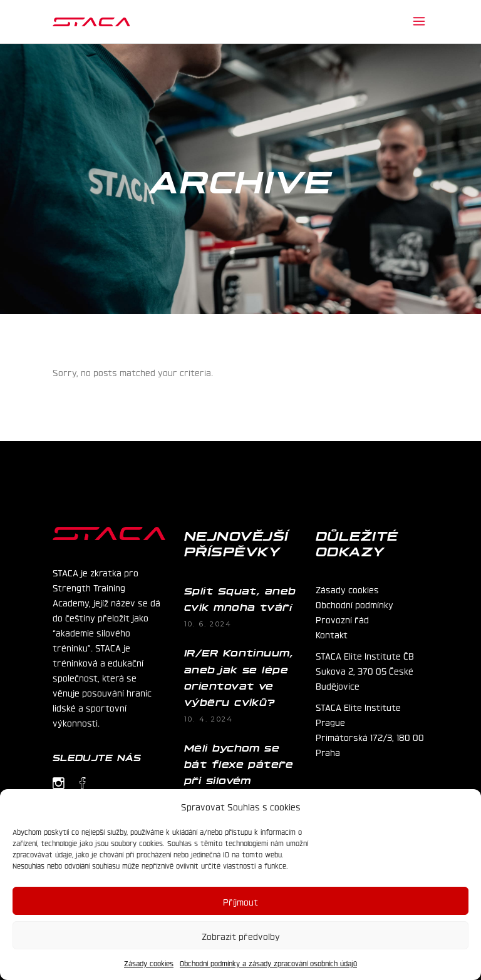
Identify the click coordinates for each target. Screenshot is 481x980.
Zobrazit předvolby (241, 936)
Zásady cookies (149, 963)
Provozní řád (342, 619)
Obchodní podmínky (354, 604)
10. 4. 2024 (209, 719)
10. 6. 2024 (208, 624)
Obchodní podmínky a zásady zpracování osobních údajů (268, 963)
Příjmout (240, 901)
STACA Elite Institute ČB (365, 655)
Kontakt (332, 634)
